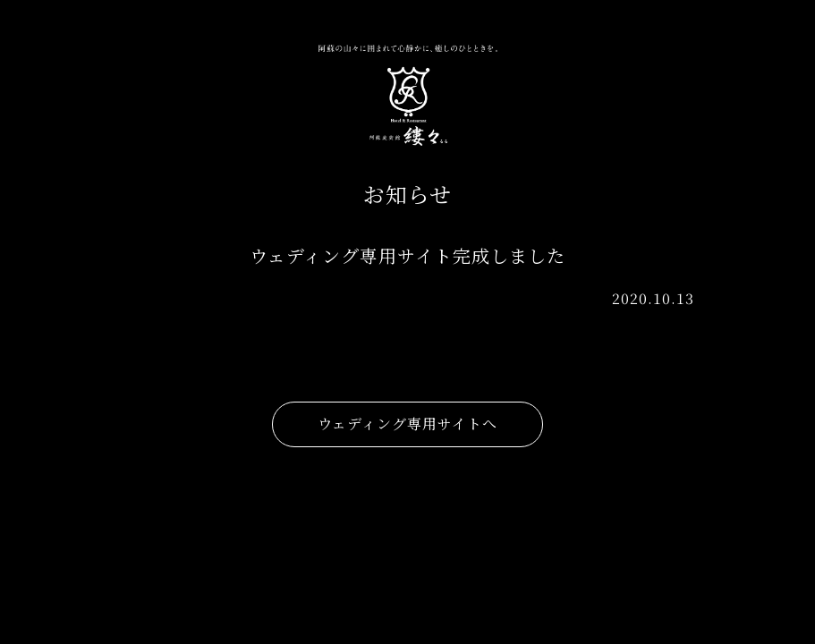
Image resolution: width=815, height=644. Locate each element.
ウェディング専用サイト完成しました (407, 255)
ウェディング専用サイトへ (407, 424)
